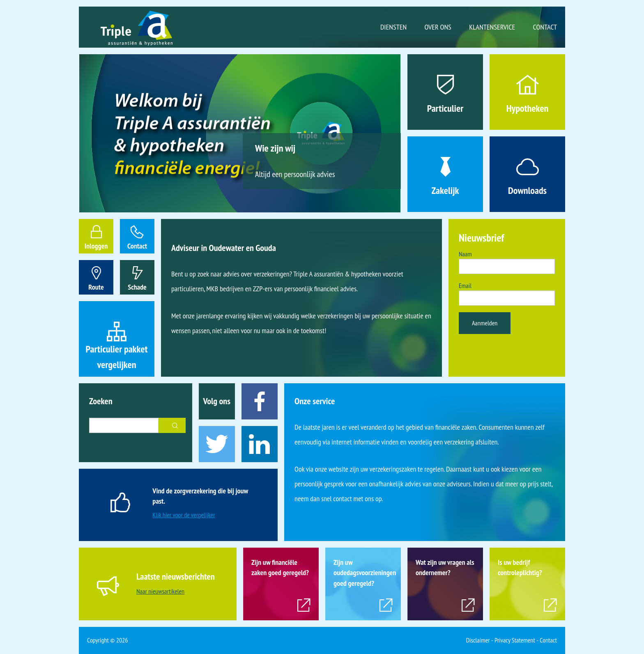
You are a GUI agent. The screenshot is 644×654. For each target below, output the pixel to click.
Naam (465, 254)
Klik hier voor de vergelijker (184, 515)
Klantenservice (492, 27)
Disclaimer (478, 640)
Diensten (393, 27)
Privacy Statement (515, 640)
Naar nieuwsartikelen (160, 591)
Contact (545, 27)
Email (465, 286)
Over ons (438, 27)
